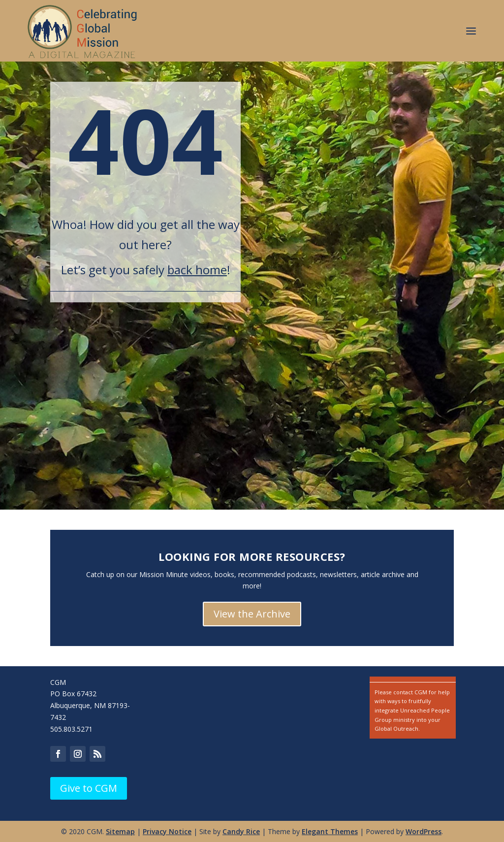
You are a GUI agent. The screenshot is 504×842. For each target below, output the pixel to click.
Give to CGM (89, 788)
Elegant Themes (330, 831)
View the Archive (252, 614)
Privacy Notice (167, 831)
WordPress (424, 831)
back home (197, 270)
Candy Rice (241, 831)
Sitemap (120, 831)
